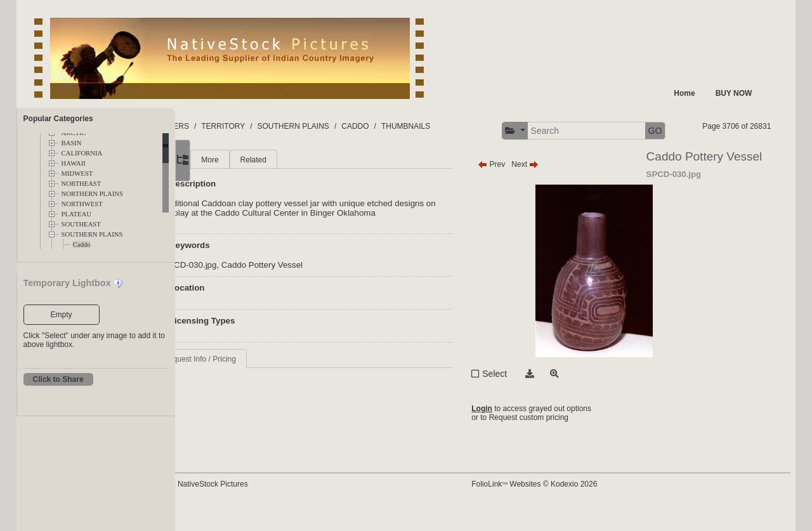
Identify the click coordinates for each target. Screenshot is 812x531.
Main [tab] (235, 184)
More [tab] (274, 184)
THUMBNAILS (469, 126)
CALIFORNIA (82, 153)
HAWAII (74, 163)
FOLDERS (235, 126)
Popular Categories (58, 119)
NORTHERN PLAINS (92, 194)
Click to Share (58, 379)
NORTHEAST (82, 184)
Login (512, 433)
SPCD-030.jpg (253, 298)
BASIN (72, 143)
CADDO (419, 126)
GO (757, 131)
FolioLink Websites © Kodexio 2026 (564, 504)
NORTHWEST (82, 204)
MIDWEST (77, 174)
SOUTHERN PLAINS (92, 234)
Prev (521, 188)
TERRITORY (287, 126)
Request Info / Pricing (264, 393)
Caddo (82, 245)
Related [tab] (317, 184)
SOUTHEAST (81, 224)
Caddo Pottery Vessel (325, 298)
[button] (616, 131)
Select (524, 398)
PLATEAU (76, 214)
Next (555, 188)
